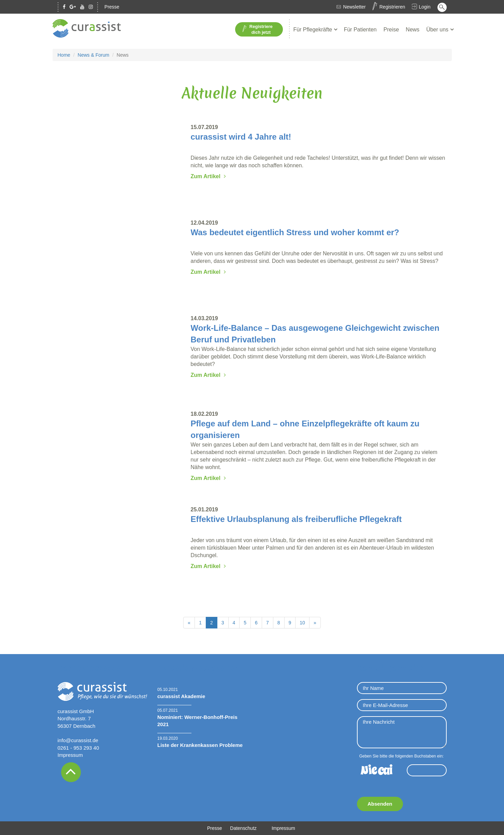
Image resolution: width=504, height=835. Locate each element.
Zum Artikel (206, 176)
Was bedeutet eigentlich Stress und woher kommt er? (295, 232)
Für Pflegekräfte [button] (313, 30)
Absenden (380, 804)
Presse (112, 7)
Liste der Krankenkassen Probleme (200, 745)
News (413, 30)
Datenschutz (243, 828)
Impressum (70, 755)
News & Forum (94, 55)
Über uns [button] (438, 30)
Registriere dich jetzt (257, 29)
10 (302, 623)
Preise (391, 30)
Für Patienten (360, 30)
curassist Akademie (181, 696)
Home (64, 55)
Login (424, 7)
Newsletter (355, 7)
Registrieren (392, 7)
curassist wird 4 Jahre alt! (241, 137)
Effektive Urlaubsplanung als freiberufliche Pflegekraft (296, 519)
